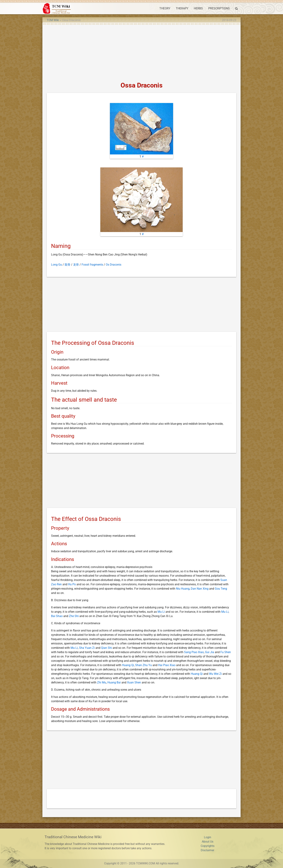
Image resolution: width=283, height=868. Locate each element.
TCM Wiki (53, 20)
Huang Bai (114, 682)
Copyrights (208, 846)
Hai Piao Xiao (167, 665)
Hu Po (72, 584)
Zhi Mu (102, 682)
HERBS (198, 8)
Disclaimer (207, 850)
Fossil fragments (92, 265)
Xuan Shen (134, 682)
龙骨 (76, 265)
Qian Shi (106, 648)
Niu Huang (183, 589)
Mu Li (161, 612)
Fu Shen (226, 652)
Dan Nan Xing (200, 589)
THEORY (165, 8)
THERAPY (182, 8)
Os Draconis (114, 265)
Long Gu (56, 265)
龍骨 (68, 265)
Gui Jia (210, 652)
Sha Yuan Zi (87, 648)
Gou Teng (221, 589)
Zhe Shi (74, 616)
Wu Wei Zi (215, 674)
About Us (208, 842)
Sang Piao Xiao (194, 652)
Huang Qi (128, 665)
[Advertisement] (141, 52)
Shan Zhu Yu (143, 665)
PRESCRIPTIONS (219, 8)
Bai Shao (57, 616)
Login (208, 837)
